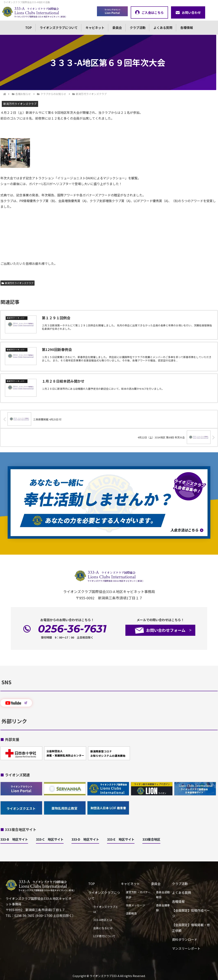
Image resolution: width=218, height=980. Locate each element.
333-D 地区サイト (85, 839)
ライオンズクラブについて (59, 28)
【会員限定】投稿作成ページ (191, 913)
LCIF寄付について (104, 936)
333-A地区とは (103, 920)
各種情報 (187, 28)
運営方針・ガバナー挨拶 (138, 895)
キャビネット (95, 28)
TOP (29, 28)
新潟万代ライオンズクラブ (17, 283)
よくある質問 (163, 28)
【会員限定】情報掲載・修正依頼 (191, 928)
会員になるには (103, 928)
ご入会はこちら (149, 12)
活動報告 (131, 913)
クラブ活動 (138, 28)
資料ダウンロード (185, 939)
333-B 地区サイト (14, 839)
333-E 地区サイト (121, 839)
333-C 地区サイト (50, 839)
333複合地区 (151, 839)
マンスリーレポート (186, 948)
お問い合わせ (188, 12)
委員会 (117, 28)
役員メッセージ (135, 905)
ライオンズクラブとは (106, 909)
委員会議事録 (163, 908)
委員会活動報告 (163, 895)
